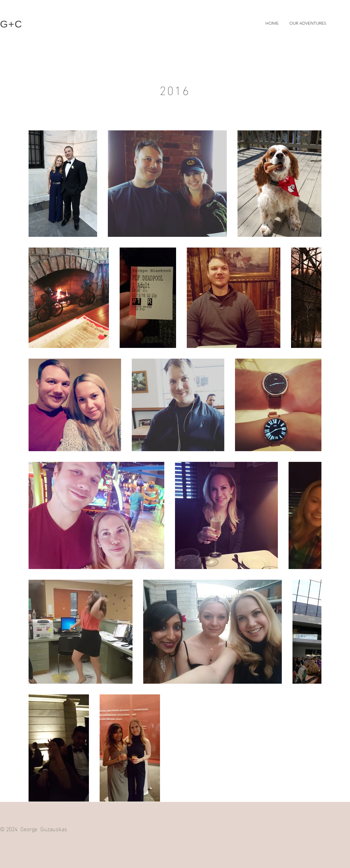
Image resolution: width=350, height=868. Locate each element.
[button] (308, 23)
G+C (11, 24)
